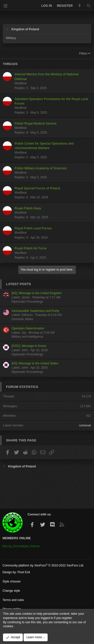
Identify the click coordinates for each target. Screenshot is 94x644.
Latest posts (19, 284)
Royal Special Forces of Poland (37, 188)
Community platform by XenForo (43, 565)
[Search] (89, 6)
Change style (11, 591)
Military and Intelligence (27, 337)
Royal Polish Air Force (31, 248)
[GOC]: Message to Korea (29, 346)
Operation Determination (28, 328)
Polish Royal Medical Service (36, 123)
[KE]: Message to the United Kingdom (37, 293)
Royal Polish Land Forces (33, 228)
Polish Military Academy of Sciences (41, 168)
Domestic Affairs (22, 319)
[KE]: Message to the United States (35, 363)
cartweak (85, 425)
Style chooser (12, 581)
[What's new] (80, 6)
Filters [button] (83, 54)
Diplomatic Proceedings (27, 302)
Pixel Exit (24, 572)
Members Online (17, 538)
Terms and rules (13, 600)
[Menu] (6, 6)
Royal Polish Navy (28, 208)
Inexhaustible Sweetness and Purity (35, 311)
